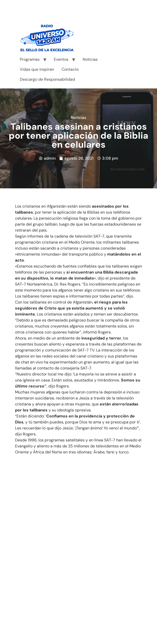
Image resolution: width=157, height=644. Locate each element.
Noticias (90, 59)
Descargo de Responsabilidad (47, 79)
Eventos (61, 59)
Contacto (70, 69)
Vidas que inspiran (37, 69)
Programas (30, 59)
